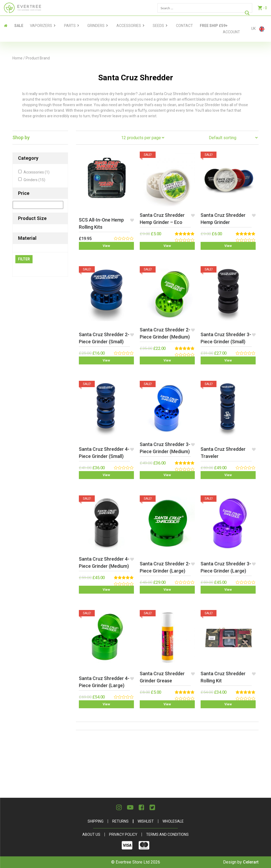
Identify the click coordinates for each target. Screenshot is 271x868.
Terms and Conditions (167, 834)
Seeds (158, 26)
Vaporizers (41, 26)
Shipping (96, 821)
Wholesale (173, 821)
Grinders (96, 26)
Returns (120, 821)
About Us (91, 834)
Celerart (251, 862)
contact (184, 26)
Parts (70, 26)
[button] (132, 220)
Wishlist (146, 821)
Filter (24, 259)
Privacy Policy (123, 834)
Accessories (129, 26)
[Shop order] (233, 138)
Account (231, 32)
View (106, 246)
